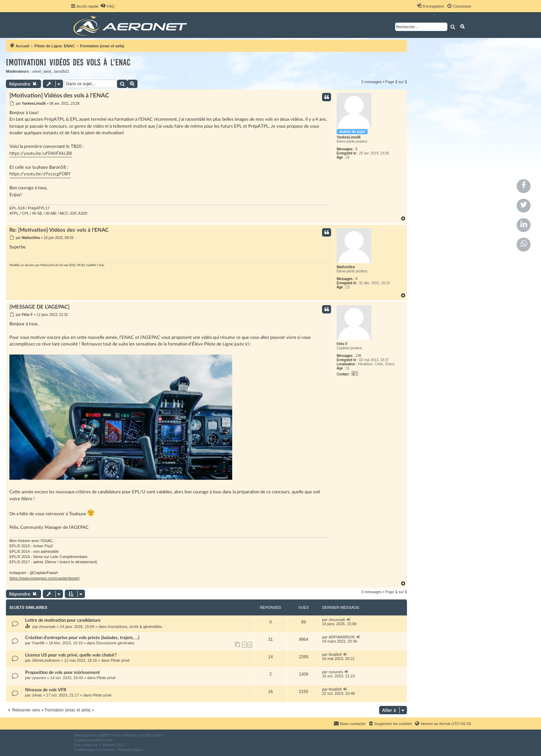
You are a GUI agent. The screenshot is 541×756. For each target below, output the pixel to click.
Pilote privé (120, 660)
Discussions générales (115, 643)
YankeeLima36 (349, 137)
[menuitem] (107, 6)
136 (358, 356)
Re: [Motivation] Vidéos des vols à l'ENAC (59, 230)
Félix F (342, 344)
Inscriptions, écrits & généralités (135, 627)
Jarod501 (61, 71)
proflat (87, 745)
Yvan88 (38, 643)
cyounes (39, 678)
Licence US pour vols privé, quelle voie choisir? (71, 655)
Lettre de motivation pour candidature (63, 620)
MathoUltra (346, 267)
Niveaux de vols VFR (46, 690)
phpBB (102, 735)
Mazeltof (109, 745)
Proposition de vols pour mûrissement (62, 673)
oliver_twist (42, 71)
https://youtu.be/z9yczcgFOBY (40, 174)
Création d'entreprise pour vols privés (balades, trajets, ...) (82, 638)
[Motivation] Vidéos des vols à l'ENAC (68, 62)
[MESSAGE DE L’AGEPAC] (40, 307)
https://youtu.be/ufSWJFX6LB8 (41, 154)
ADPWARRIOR (342, 637)
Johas (37, 695)
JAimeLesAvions (46, 660)
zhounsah (47, 627)
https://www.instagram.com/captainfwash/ (45, 578)
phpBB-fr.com (102, 740)
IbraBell (335, 654)
